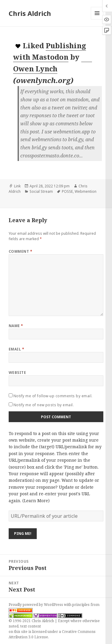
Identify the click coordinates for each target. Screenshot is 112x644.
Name (16, 326)
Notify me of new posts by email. (44, 405)
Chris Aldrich (30, 13)
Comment (20, 251)
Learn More (36, 501)
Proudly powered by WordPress (36, 605)
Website (17, 373)
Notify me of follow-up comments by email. (53, 396)
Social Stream (41, 191)
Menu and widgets (97, 19)
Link (17, 186)
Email (16, 349)
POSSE (67, 191)
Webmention (86, 191)
